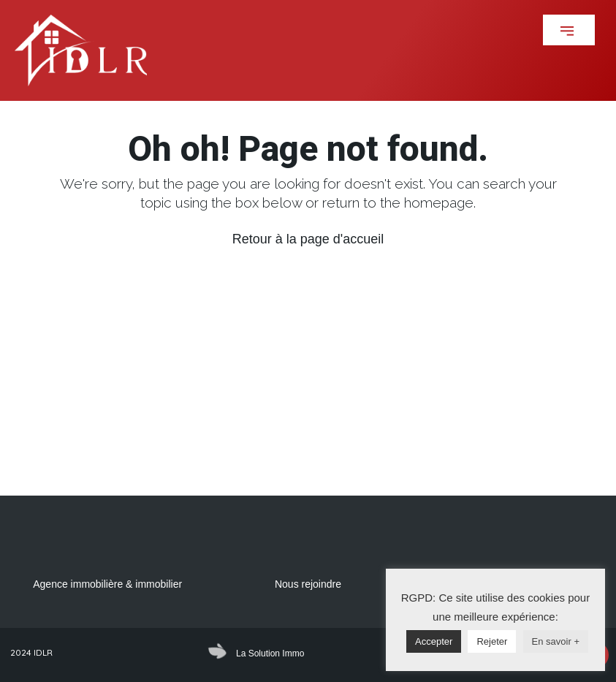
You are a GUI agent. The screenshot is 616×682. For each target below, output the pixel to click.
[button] (569, 30)
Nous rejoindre (308, 584)
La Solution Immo (270, 653)
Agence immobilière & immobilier (107, 584)
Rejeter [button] (492, 641)
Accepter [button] (434, 641)
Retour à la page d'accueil (308, 239)
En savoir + (556, 641)
